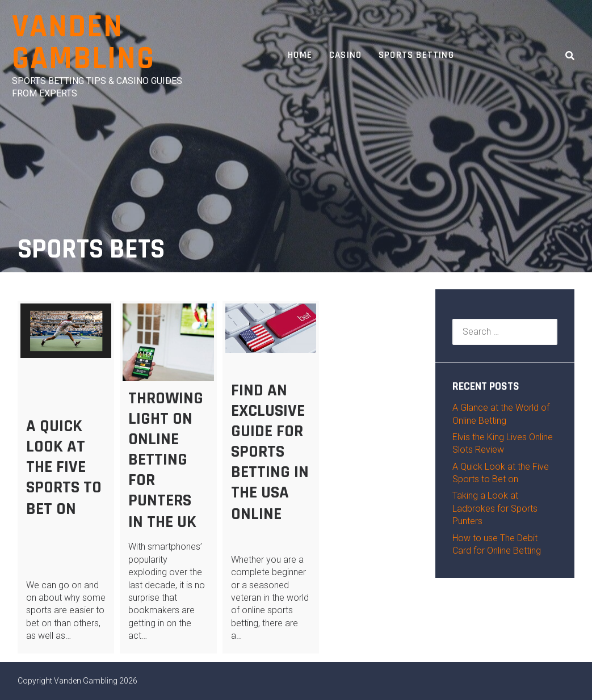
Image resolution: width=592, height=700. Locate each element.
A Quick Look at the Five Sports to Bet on (64, 467)
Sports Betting (416, 55)
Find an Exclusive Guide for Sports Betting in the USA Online (270, 452)
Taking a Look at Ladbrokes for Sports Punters (495, 508)
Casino (345, 55)
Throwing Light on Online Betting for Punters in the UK (166, 460)
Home (300, 55)
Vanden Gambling (83, 43)
